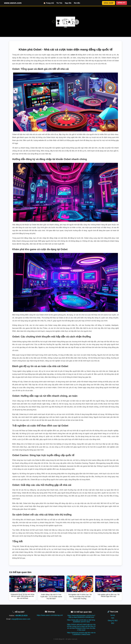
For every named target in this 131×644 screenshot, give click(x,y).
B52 (113, 623)
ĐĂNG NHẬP (109, 3)
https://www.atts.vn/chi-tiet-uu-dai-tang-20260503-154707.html (81, 621)
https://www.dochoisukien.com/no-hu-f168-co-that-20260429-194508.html (81, 616)
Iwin (113, 618)
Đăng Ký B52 (113, 621)
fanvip (113, 615)
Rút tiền (77, 3)
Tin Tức (59, 3)
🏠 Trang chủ (49, 3)
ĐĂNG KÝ (121, 3)
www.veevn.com (13, 3)
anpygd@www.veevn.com (21, 619)
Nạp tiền (68, 3)
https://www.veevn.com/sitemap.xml (50, 615)
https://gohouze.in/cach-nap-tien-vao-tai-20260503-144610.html (81, 634)
